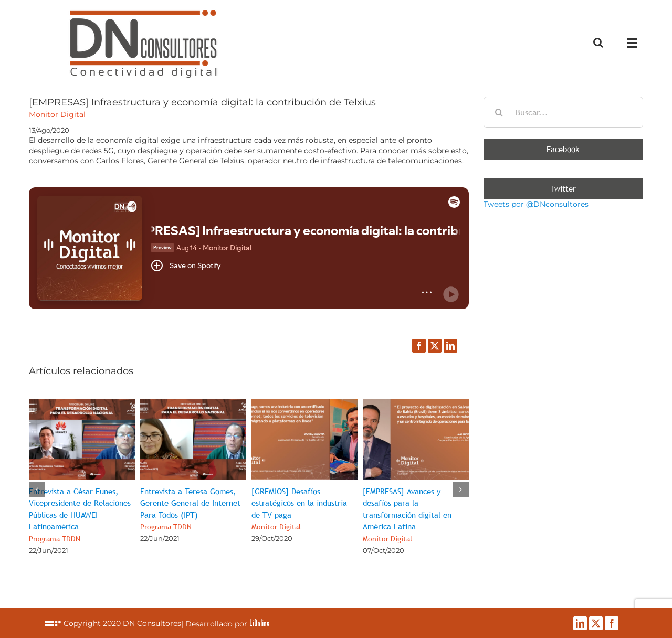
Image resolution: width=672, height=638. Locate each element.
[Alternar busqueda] (598, 42)
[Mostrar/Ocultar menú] (634, 43)
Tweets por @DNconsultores (536, 204)
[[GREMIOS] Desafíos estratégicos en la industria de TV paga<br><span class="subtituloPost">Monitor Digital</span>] (304, 403)
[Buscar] (499, 112)
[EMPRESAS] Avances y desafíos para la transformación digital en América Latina (407, 515)
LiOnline (260, 623)
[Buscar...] (563, 112)
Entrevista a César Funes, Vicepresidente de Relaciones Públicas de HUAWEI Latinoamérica (80, 515)
